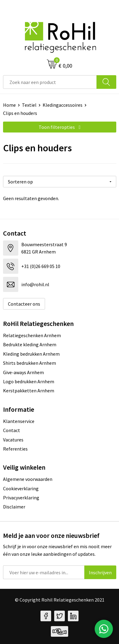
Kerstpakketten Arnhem (29, 391)
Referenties (15, 449)
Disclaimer (14, 507)
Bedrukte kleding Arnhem (30, 344)
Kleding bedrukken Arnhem (31, 354)
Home (9, 105)
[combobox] (50, 82)
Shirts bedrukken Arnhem (30, 363)
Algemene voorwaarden (28, 479)
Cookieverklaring (21, 488)
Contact (12, 430)
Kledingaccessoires (63, 105)
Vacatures (13, 440)
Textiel (29, 105)
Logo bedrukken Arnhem (29, 381)
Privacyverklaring (21, 498)
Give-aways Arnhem (23, 372)
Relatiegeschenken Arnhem (32, 335)
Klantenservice (19, 421)
